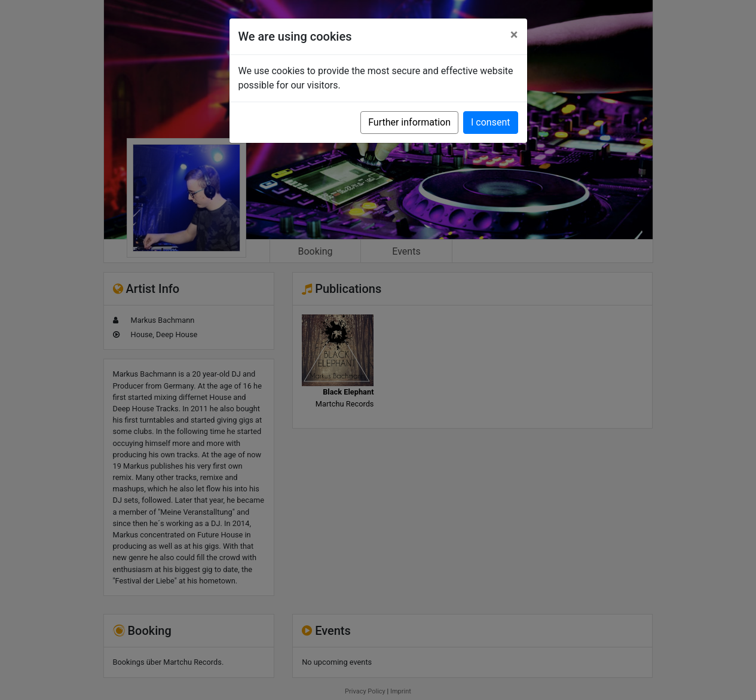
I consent (490, 122)
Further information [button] (409, 122)
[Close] (514, 35)
